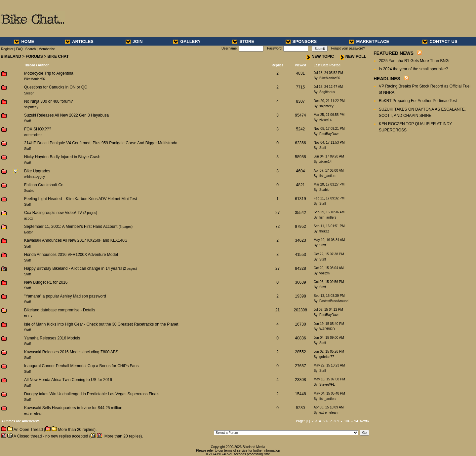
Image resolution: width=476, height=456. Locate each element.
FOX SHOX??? (38, 129)
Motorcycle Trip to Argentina (49, 73)
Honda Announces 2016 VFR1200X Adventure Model (71, 255)
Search (31, 49)
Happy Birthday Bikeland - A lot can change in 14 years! (73, 268)
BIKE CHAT (58, 56)
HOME (24, 41)
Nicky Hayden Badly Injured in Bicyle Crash (62, 157)
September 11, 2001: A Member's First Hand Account (71, 227)
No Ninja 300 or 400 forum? (48, 101)
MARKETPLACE (369, 41)
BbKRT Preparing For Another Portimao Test (418, 101)
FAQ (19, 49)
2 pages (90, 213)
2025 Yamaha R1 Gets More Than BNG (414, 61)
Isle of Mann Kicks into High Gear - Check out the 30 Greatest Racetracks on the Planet (101, 324)
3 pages (126, 227)
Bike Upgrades (37, 171)
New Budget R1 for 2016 (46, 282)
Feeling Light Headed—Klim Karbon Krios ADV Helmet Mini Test (80, 199)
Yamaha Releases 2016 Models (52, 338)
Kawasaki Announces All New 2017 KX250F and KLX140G (76, 240)
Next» (364, 421)
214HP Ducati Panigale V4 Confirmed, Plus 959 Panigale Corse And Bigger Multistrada (101, 143)
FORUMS (34, 56)
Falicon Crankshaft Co (44, 185)
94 (356, 421)
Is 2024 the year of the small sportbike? (413, 69)
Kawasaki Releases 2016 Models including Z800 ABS (71, 352)
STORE (243, 41)
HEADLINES (387, 79)
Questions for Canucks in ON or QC (56, 87)
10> (347, 421)
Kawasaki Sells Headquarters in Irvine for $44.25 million (73, 408)
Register (7, 49)
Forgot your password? (348, 48)
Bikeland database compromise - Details (60, 310)
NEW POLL (353, 56)
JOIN (134, 41)
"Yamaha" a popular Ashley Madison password (65, 296)
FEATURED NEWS (394, 53)
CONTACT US (440, 41)
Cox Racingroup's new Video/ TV (53, 213)
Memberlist (46, 49)
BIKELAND (11, 56)
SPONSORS (301, 41)
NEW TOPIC (320, 56)
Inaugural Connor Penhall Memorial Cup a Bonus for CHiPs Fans (81, 366)
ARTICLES (79, 41)
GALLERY (187, 41)
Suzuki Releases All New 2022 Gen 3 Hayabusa (66, 115)
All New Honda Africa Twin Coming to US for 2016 (68, 380)
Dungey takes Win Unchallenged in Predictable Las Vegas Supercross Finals (92, 394)
